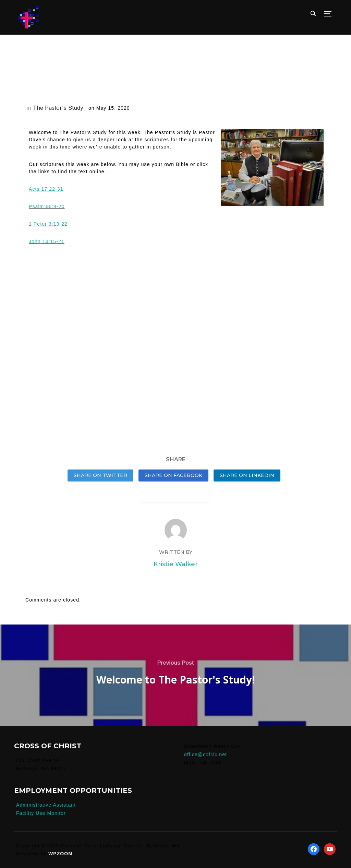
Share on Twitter (100, 475)
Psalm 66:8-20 (47, 206)
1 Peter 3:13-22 (48, 224)
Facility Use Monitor (41, 813)
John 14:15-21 (47, 241)
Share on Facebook (173, 475)
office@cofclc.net (205, 754)
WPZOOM (60, 854)
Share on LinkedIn (247, 475)
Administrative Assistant (46, 805)
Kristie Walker (176, 564)
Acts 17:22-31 (46, 189)
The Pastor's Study (58, 108)
